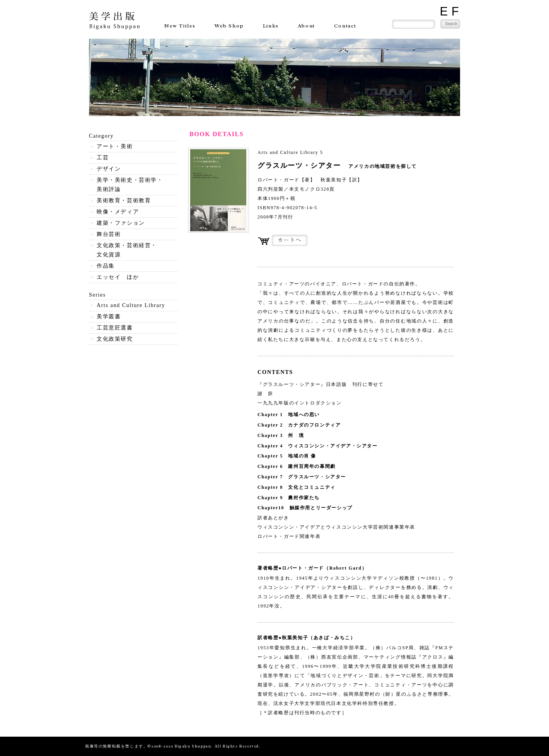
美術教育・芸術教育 (124, 201)
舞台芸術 (109, 234)
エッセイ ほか (118, 277)
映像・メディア (118, 212)
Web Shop (229, 26)
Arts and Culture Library (131, 305)
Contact (345, 26)
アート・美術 (115, 146)
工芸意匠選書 (115, 328)
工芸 (103, 158)
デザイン (109, 169)
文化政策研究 (115, 339)
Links (271, 26)
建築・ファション (121, 223)
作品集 (106, 266)
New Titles (180, 26)
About (306, 26)
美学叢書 (109, 317)
